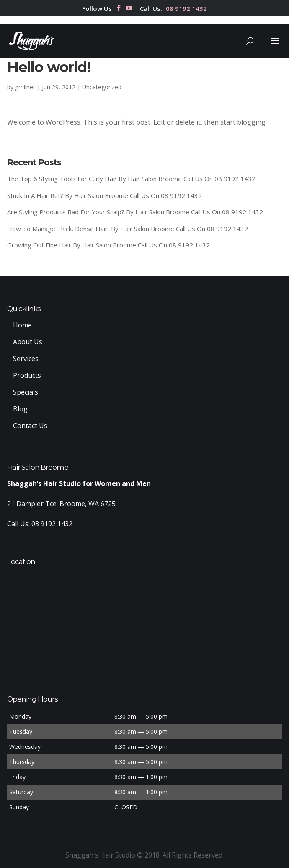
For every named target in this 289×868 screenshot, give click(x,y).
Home (22, 325)
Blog (20, 409)
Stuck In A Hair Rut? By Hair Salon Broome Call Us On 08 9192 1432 (105, 195)
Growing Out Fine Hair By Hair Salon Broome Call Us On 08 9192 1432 (108, 245)
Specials (26, 392)
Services (26, 359)
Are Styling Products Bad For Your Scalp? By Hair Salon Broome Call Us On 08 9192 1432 (135, 212)
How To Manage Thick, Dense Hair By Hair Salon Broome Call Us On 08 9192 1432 (128, 229)
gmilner (25, 87)
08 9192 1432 (186, 9)
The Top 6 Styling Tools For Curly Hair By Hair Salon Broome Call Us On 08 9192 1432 (131, 179)
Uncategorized (102, 87)
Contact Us (30, 426)
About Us (28, 342)
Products (27, 375)
